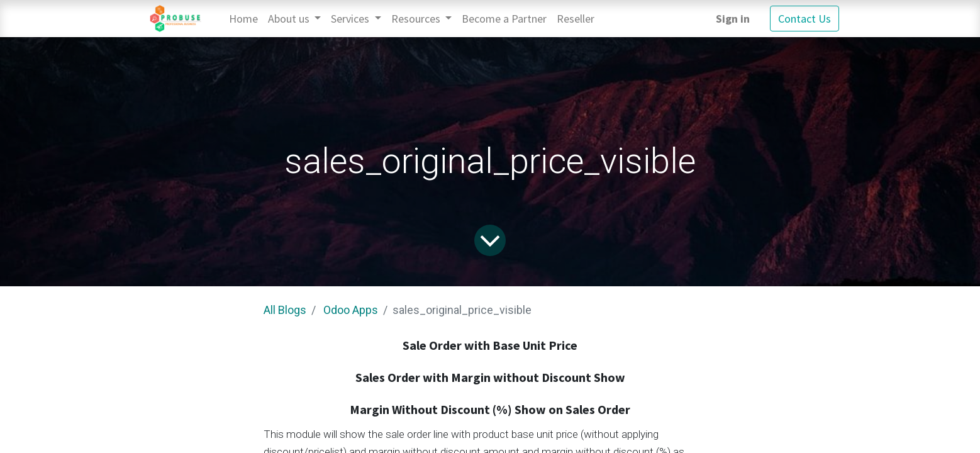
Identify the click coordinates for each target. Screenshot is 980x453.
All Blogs (285, 310)
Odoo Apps (351, 310)
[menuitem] (243, 19)
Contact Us (805, 19)
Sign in (733, 19)
